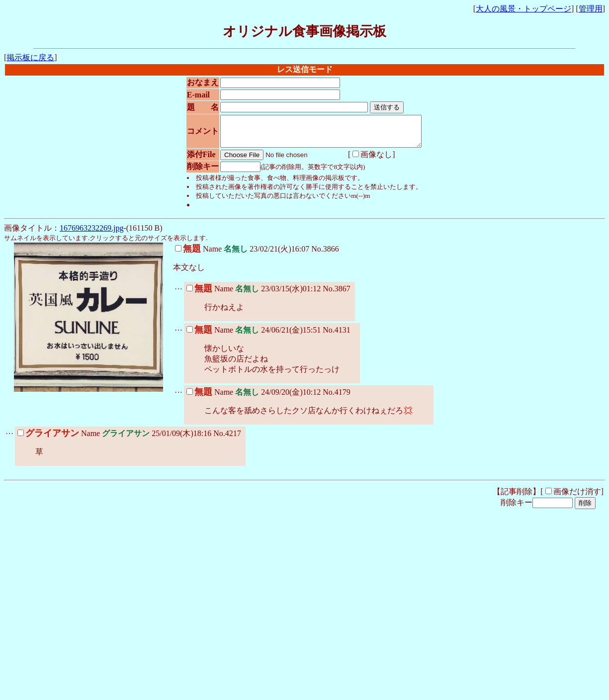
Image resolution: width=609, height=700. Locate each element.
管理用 (591, 9)
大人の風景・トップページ (523, 9)
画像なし (361, 160)
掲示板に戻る (30, 57)
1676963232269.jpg (91, 234)
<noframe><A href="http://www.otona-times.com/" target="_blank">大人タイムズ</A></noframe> (153, 674)
